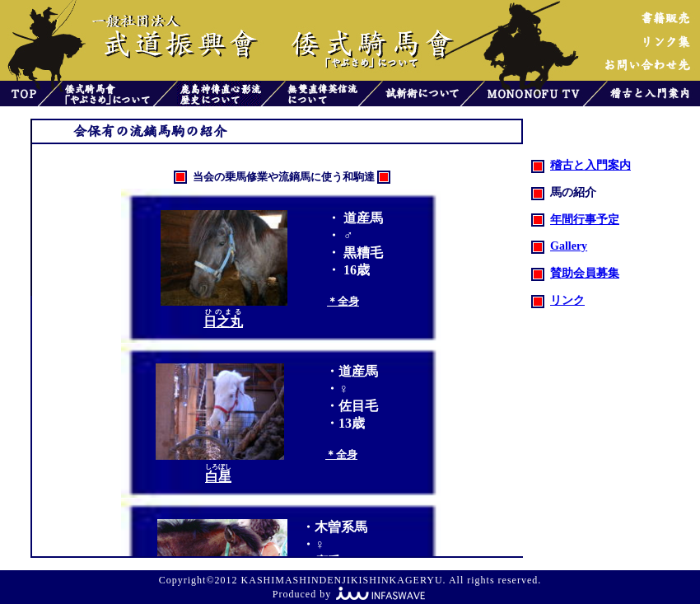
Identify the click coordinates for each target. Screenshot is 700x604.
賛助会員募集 (575, 273)
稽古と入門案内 (653, 94)
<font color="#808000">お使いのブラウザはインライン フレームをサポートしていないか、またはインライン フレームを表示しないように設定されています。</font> (296, 350)
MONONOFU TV (534, 94)
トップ (19, 94)
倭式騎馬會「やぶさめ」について (107, 94)
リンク (558, 300)
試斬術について (421, 94)
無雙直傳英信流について (322, 94)
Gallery (559, 246)
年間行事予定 (575, 220)
